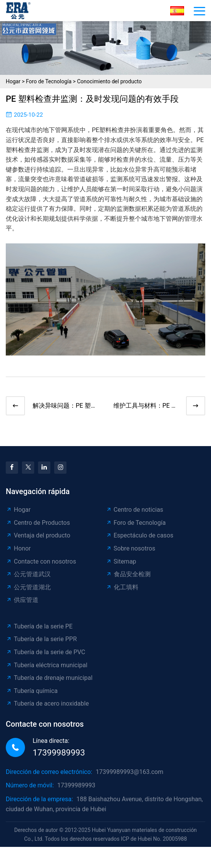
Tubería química (32, 691)
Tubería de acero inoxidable (47, 703)
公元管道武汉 (28, 574)
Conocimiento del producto (109, 81)
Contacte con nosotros (41, 561)
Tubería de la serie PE (39, 626)
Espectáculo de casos (140, 535)
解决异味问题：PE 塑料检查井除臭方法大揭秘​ (65, 406)
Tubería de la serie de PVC (46, 652)
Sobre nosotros (131, 548)
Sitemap (121, 561)
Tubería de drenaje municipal (49, 678)
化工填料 (122, 587)
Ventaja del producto (38, 535)
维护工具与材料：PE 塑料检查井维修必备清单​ (145, 406)
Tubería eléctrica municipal (47, 665)
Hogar (13, 81)
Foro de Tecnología (49, 81)
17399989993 (59, 753)
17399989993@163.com (130, 772)
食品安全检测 (128, 574)
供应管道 (22, 600)
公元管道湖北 (28, 587)
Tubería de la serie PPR (41, 639)
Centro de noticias (135, 510)
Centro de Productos (38, 523)
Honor (18, 548)
